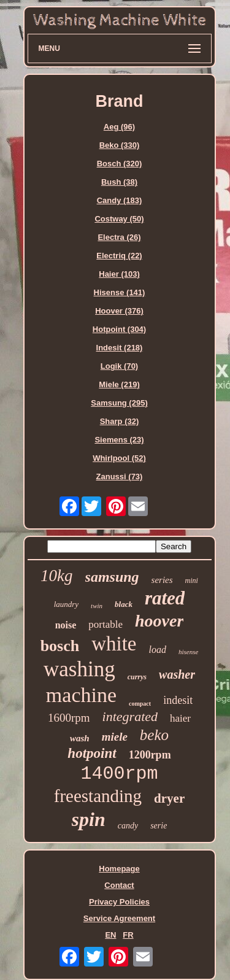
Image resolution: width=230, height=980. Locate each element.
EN (110, 935)
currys (137, 677)
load (158, 650)
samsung (112, 577)
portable (105, 624)
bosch (60, 646)
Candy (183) (120, 200)
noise (66, 625)
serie (159, 826)
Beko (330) (120, 145)
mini (192, 581)
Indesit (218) (120, 348)
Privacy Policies (119, 902)
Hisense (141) (120, 292)
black (124, 604)
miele (115, 737)
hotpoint (92, 753)
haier (180, 718)
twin (97, 606)
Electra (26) (119, 237)
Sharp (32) (120, 421)
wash (80, 738)
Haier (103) (119, 274)
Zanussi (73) (120, 476)
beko (154, 735)
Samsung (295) (119, 403)
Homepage (119, 869)
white (114, 644)
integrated (130, 716)
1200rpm (150, 755)
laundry (66, 604)
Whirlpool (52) (119, 458)
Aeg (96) (119, 127)
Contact (119, 885)
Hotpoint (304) (119, 329)
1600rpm (69, 718)
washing (79, 669)
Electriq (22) (119, 256)
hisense (188, 652)
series (162, 580)
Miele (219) (119, 384)
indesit (178, 700)
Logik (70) (119, 366)
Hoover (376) (119, 311)
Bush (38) (119, 182)
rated (165, 598)
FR (128, 935)
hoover (159, 621)
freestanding (98, 796)
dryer (169, 798)
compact (140, 704)
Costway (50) (119, 219)
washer (177, 674)
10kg (56, 576)
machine (81, 695)
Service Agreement (119, 918)
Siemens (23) (119, 440)
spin (89, 819)
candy (128, 826)
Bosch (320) (120, 164)
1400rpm (119, 774)
